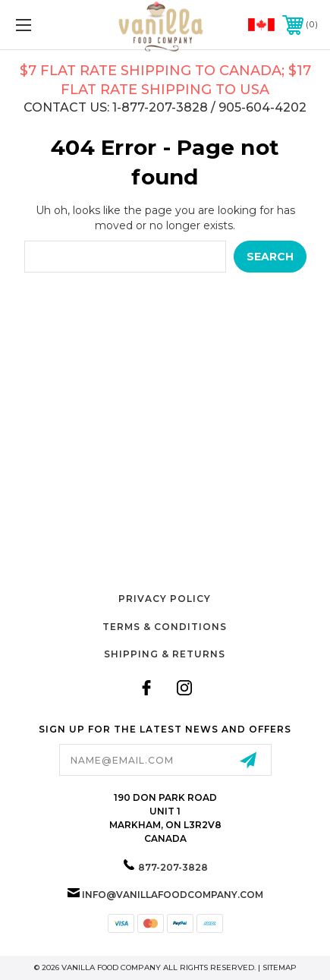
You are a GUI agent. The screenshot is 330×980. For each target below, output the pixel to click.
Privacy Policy (165, 599)
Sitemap (280, 967)
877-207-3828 (173, 867)
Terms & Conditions (165, 627)
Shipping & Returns (165, 654)
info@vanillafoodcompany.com (173, 895)
